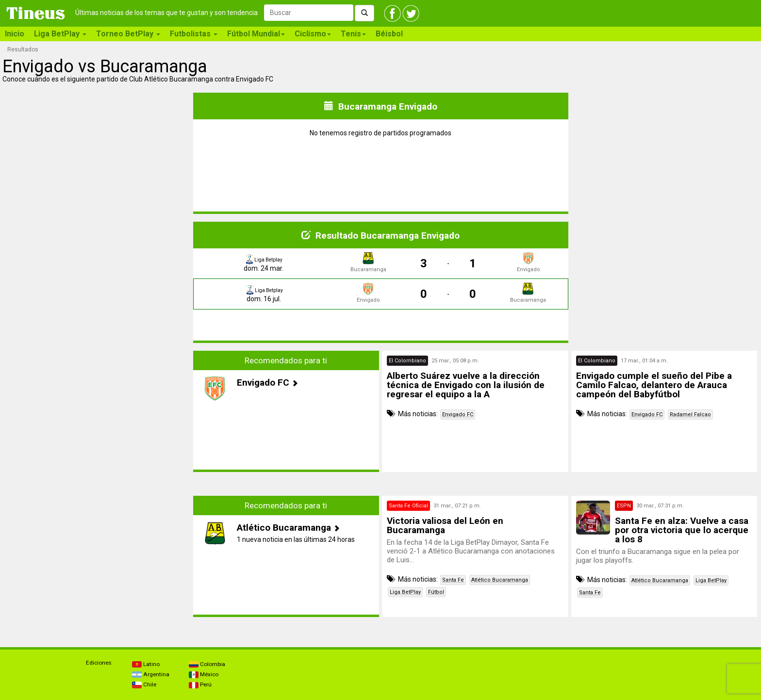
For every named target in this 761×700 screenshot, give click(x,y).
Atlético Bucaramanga (500, 580)
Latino (146, 664)
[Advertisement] (97, 419)
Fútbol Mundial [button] (256, 34)
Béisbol (389, 34)
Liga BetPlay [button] (60, 34)
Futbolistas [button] (194, 34)
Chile (144, 684)
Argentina (151, 674)
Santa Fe (453, 580)
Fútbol (436, 592)
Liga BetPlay (405, 592)
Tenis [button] (353, 34)
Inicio (15, 34)
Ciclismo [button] (313, 34)
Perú (200, 684)
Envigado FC (458, 415)
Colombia (207, 664)
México (204, 674)
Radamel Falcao (690, 415)
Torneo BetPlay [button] (128, 34)
